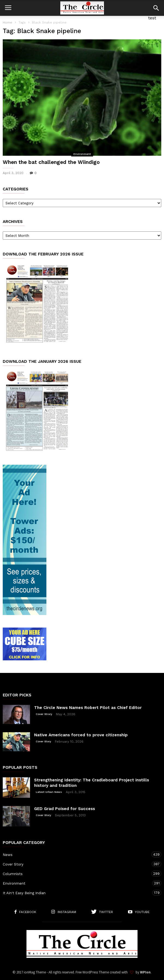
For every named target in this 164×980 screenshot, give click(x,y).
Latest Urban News (49, 792)
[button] (156, 8)
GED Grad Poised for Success (65, 809)
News (77, 854)
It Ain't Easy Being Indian (77, 893)
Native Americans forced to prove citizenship (81, 735)
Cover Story (43, 741)
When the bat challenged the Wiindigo (51, 162)
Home (8, 22)
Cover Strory (44, 714)
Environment (82, 154)
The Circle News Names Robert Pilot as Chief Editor (88, 708)
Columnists (77, 874)
